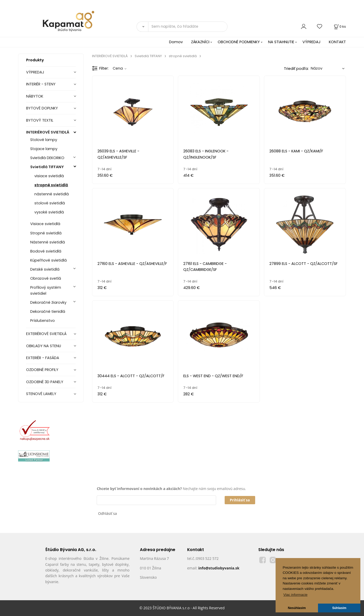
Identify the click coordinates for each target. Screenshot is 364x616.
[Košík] (339, 27)
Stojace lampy (44, 149)
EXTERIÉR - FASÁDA (43, 358)
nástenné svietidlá (52, 194)
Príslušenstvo (43, 321)
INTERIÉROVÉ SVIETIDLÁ (48, 132)
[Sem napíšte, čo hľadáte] (188, 27)
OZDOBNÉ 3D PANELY (45, 382)
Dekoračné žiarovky (48, 302)
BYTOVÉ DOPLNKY (42, 108)
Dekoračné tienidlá (48, 311)
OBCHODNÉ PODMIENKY (239, 42)
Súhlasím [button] (339, 608)
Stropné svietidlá (46, 233)
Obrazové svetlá (46, 278)
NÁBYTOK (35, 96)
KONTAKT (337, 42)
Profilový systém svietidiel (46, 290)
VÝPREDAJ (312, 42)
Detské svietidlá (45, 269)
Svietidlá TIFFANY (47, 167)
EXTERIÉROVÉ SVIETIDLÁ (46, 334)
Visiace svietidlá (45, 224)
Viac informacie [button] (295, 595)
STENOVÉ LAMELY (41, 394)
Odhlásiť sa (107, 513)
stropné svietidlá (51, 185)
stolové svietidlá (50, 203)
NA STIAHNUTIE (281, 42)
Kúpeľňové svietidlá (48, 260)
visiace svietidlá (49, 176)
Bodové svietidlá (46, 251)
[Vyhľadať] (142, 27)
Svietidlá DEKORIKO (47, 158)
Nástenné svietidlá (48, 242)
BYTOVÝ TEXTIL (40, 120)
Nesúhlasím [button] (297, 608)
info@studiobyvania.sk (219, 568)
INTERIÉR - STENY (41, 84)
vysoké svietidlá (49, 212)
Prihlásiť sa (240, 500)
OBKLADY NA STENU (44, 346)
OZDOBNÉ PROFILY (42, 370)
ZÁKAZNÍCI (200, 42)
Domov (176, 42)
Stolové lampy (44, 140)
